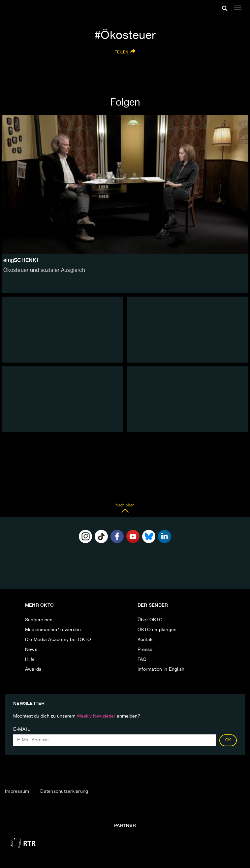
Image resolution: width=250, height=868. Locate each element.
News (31, 650)
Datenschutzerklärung (64, 791)
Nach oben (125, 510)
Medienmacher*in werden (53, 630)
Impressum (17, 791)
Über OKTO (150, 620)
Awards (33, 669)
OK (228, 740)
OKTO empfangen (157, 630)
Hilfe (30, 659)
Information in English (161, 669)
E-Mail (22, 729)
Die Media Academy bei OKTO (58, 640)
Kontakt (146, 640)
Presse (145, 650)
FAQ (142, 659)
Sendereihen (39, 620)
